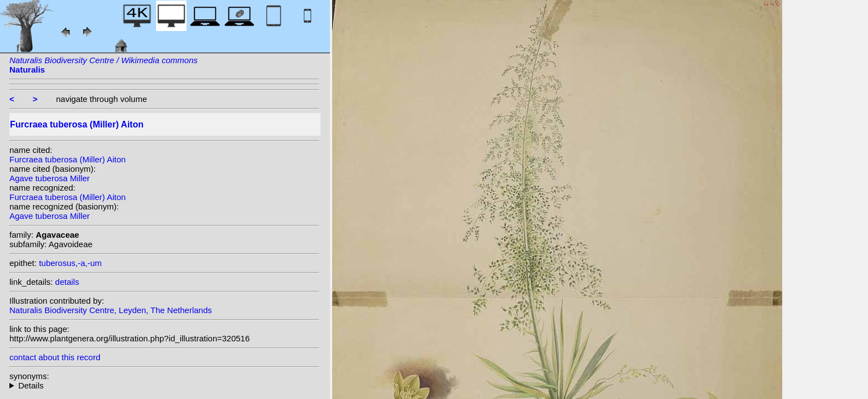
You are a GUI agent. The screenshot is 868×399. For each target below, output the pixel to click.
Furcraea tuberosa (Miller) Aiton (68, 159)
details (67, 282)
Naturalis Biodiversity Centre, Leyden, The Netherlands (111, 310)
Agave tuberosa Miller (50, 178)
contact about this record (55, 357)
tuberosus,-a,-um (70, 263)
